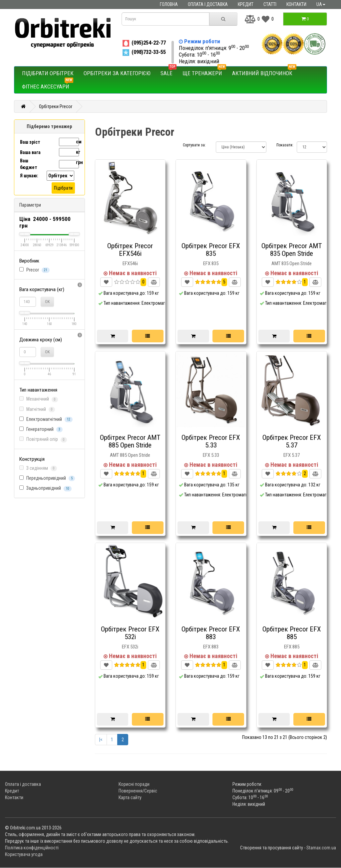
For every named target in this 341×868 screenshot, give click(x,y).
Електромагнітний (46, 419)
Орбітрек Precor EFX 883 (211, 633)
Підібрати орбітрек (48, 73)
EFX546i (130, 263)
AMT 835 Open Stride (292, 263)
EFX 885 (292, 647)
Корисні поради (134, 784)
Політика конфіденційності (32, 848)
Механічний (39, 399)
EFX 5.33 (211, 455)
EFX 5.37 (292, 455)
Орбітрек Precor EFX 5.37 (292, 441)
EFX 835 (211, 263)
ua (321, 4)
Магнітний (37, 409)
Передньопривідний (47, 478)
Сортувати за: (194, 145)
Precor (34, 270)
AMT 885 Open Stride (130, 455)
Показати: (282, 145)
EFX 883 (211, 647)
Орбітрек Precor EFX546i (130, 250)
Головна (169, 4)
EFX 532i (130, 647)
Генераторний (41, 429)
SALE (169, 72)
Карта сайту (130, 798)
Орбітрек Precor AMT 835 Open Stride (292, 250)
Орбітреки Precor (56, 106)
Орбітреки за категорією (117, 73)
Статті (270, 4)
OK (47, 302)
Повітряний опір (43, 439)
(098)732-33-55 (144, 52)
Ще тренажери (204, 72)
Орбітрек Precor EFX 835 (211, 250)
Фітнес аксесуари (48, 85)
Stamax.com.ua (321, 848)
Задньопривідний (45, 488)
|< (101, 740)
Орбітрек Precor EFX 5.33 (211, 441)
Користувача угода (24, 855)
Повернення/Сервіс (138, 791)
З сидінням (38, 468)
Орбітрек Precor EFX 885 (292, 633)
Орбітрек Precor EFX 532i (130, 633)
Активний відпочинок (264, 72)
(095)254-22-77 (144, 43)
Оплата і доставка (208, 4)
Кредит (246, 4)
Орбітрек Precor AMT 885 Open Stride (130, 441)
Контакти (296, 4)
